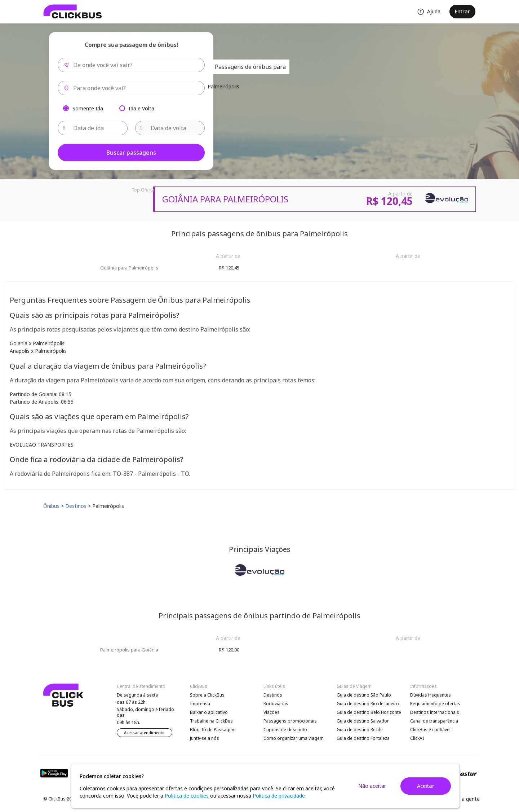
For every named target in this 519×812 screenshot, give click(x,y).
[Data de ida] (93, 128)
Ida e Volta (141, 108)
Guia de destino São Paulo (364, 695)
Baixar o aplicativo (209, 712)
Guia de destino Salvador (363, 721)
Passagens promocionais (290, 721)
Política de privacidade (279, 796)
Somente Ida (88, 108)
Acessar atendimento (144, 733)
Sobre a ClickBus (207, 695)
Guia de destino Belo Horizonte (369, 712)
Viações (272, 712)
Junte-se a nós (205, 738)
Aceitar (426, 786)
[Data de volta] (170, 128)
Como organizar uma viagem (294, 738)
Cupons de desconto (285, 730)
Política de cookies (187, 796)
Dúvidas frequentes (431, 695)
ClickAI (417, 738)
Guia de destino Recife (360, 730)
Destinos (273, 695)
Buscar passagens (131, 153)
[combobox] (131, 65)
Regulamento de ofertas (435, 704)
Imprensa (200, 704)
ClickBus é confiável (430, 730)
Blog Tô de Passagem (213, 730)
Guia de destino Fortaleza (363, 738)
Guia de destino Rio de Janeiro (368, 704)
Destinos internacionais (435, 712)
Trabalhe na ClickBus (211, 721)
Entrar (462, 11)
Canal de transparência (434, 721)
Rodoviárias (276, 704)
